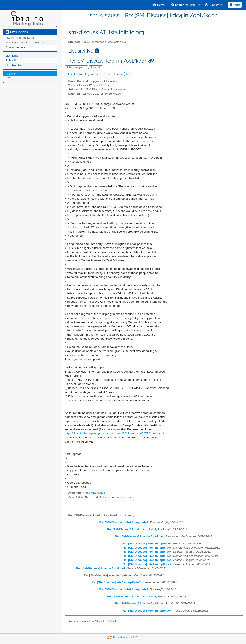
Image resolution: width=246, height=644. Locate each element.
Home (159, 5)
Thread (96, 67)
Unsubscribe (13, 65)
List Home (12, 56)
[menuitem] (159, 5)
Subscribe (12, 60)
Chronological (77, 67)
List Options (17, 32)
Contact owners (15, 47)
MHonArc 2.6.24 (105, 621)
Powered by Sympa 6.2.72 (126, 637)
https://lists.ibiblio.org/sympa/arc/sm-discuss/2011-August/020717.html (111, 433)
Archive (10, 74)
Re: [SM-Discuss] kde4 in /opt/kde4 (124, 522)
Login (235, 5)
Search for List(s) (184, 5)
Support (212, 5)
